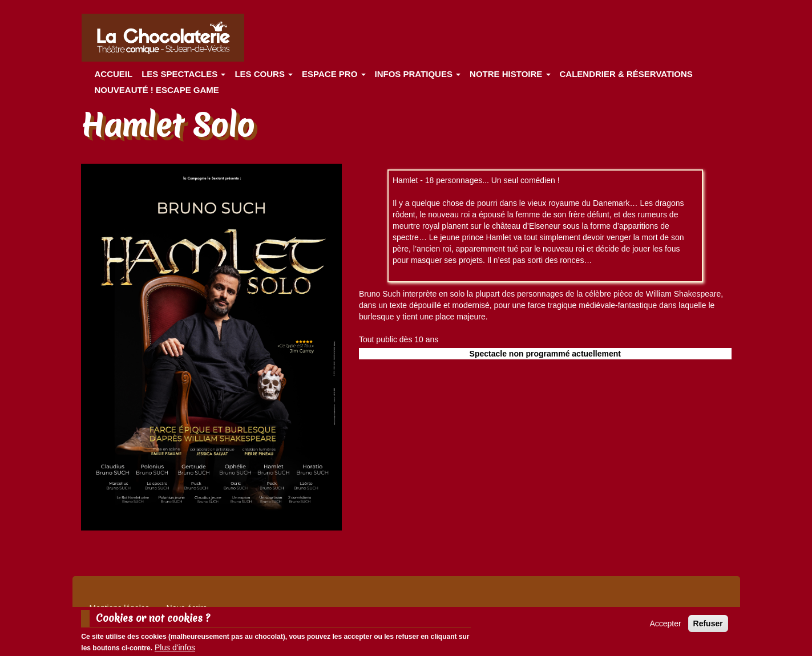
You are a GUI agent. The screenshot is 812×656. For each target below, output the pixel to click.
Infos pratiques (418, 74)
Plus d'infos (175, 647)
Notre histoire (510, 74)
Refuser (708, 623)
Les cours (264, 74)
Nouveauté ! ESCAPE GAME (157, 90)
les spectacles (183, 74)
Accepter (665, 623)
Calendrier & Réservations (626, 74)
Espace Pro (334, 74)
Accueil (114, 74)
